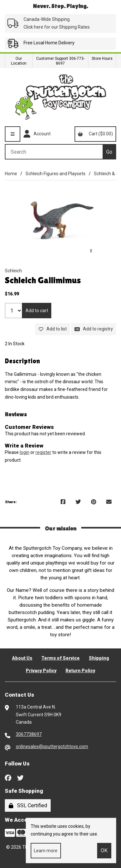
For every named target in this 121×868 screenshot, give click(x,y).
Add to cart (37, 311)
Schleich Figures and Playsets (55, 174)
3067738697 (29, 734)
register (43, 452)
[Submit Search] (109, 152)
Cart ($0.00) (95, 134)
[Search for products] (54, 152)
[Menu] (13, 134)
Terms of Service (60, 658)
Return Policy (80, 671)
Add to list (53, 329)
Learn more (46, 851)
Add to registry (94, 329)
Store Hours (102, 59)
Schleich (13, 271)
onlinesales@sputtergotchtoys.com (52, 746)
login (25, 452)
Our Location (19, 61)
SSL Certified (28, 805)
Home (11, 174)
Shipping (99, 658)
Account (37, 134)
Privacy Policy (41, 671)
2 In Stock (15, 344)
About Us (22, 658)
